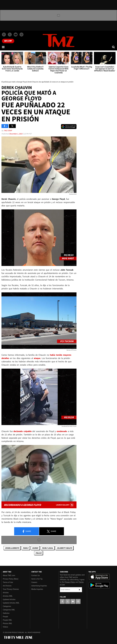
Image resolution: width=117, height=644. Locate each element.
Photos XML (7, 623)
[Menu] (3, 47)
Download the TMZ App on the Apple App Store (99, 577)
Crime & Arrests (12, 548)
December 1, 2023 (16, 134)
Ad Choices (7, 586)
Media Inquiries (37, 589)
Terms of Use (8, 582)
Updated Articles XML (11, 603)
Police (38, 553)
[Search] (114, 47)
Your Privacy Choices (11, 589)
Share (26, 531)
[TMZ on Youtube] (16, 35)
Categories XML (9, 610)
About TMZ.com (9, 575)
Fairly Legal (48, 548)
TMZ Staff (8, 131)
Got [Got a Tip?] (8, 41)
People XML (7, 620)
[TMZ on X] (10, 35)
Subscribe (80, 590)
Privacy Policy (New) (11, 579)
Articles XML (8, 596)
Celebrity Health (64, 548)
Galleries (6, 613)
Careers (34, 582)
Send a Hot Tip (37, 579)
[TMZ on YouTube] (73, 601)
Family (26, 548)
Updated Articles (9, 599)
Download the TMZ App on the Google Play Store (99, 585)
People (5, 617)
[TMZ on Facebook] (4, 35)
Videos (5, 627)
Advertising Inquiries (39, 586)
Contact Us (36, 575)
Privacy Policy (70, 582)
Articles (6, 593)
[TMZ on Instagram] (21, 35)
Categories (7, 606)
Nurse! (35, 548)
